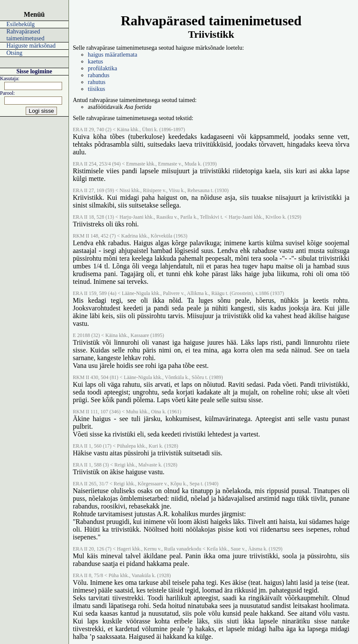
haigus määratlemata (112, 55)
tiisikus (96, 89)
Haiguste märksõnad (31, 46)
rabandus (99, 75)
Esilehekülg (21, 24)
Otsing (14, 53)
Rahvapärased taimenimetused (25, 35)
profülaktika (102, 68)
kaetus (95, 62)
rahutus (97, 82)
